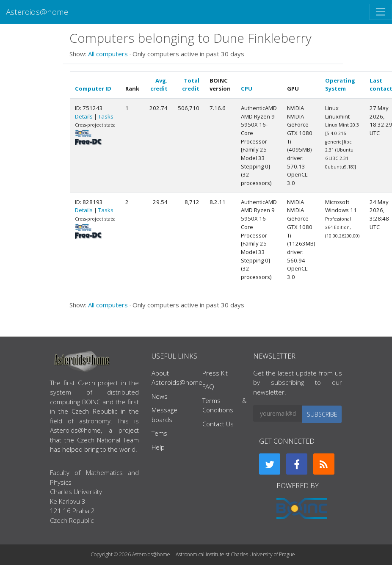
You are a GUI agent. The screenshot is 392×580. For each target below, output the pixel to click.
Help (158, 447)
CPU (247, 88)
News (160, 396)
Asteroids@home (37, 12)
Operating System (340, 85)
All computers (108, 54)
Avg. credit (159, 85)
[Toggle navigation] (381, 12)
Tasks (106, 116)
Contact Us (218, 424)
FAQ (208, 387)
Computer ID (93, 88)
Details (84, 116)
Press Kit (215, 373)
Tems (159, 433)
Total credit (191, 85)
